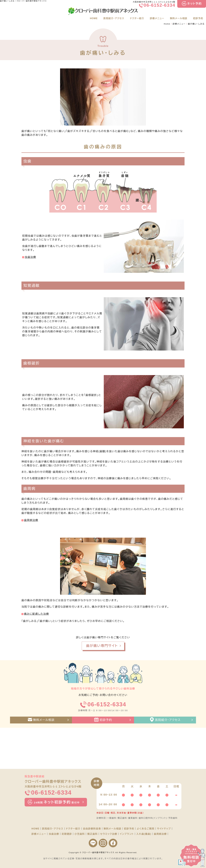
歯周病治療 (31, 520)
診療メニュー (157, 18)
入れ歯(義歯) (144, 834)
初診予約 (198, 18)
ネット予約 (194, 4)
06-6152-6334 (159, 5)
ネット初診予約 (57, 802)
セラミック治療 (109, 834)
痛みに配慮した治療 (36, 614)
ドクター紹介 (137, 18)
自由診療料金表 (92, 829)
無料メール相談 (179, 18)
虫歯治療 (30, 257)
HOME (94, 18)
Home (167, 24)
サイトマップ (164, 829)
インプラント (127, 834)
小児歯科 (80, 834)
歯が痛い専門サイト (102, 646)
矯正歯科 (93, 834)
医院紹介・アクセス (114, 18)
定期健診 (67, 834)
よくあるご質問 (146, 829)
